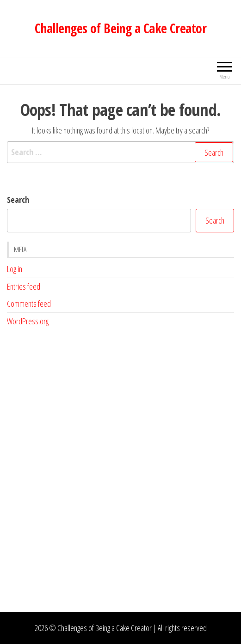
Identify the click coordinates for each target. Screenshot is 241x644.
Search (18, 200)
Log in (15, 269)
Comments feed (29, 304)
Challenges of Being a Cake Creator (120, 28)
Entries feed (24, 286)
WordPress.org (28, 321)
